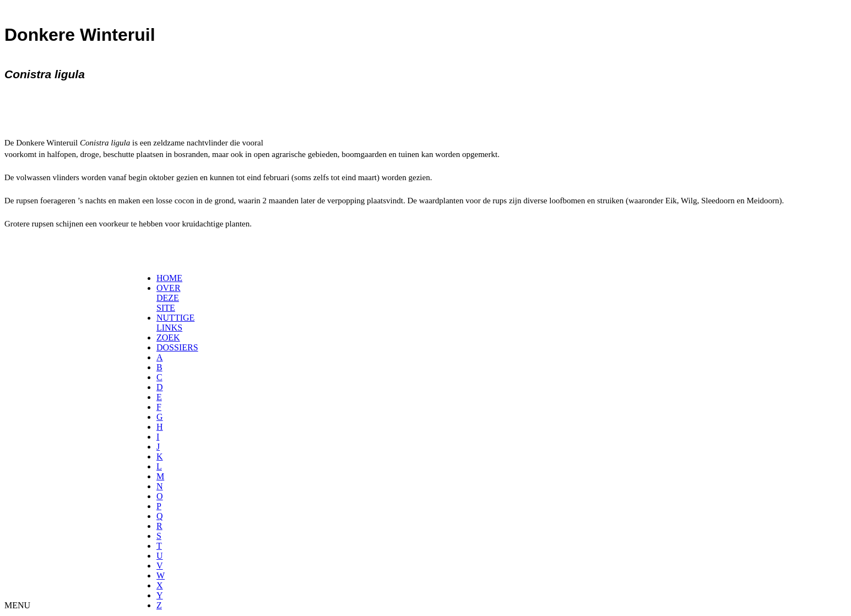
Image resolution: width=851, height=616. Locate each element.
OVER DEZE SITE (169, 298)
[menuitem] (160, 278)
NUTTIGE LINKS (175, 323)
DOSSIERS (177, 347)
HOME (169, 278)
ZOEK (168, 337)
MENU (17, 605)
